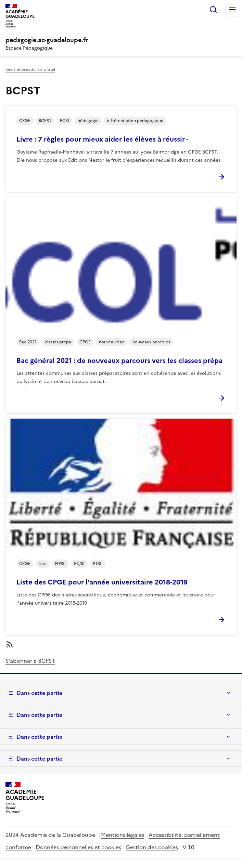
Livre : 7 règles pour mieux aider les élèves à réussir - (102, 139)
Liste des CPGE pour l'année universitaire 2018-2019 (102, 582)
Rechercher (213, 10)
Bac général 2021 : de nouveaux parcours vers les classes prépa (119, 360)
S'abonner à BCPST (30, 661)
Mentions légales (123, 835)
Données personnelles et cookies (78, 847)
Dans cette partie (39, 693)
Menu (232, 10)
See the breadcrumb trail (30, 69)
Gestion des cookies (152, 847)
